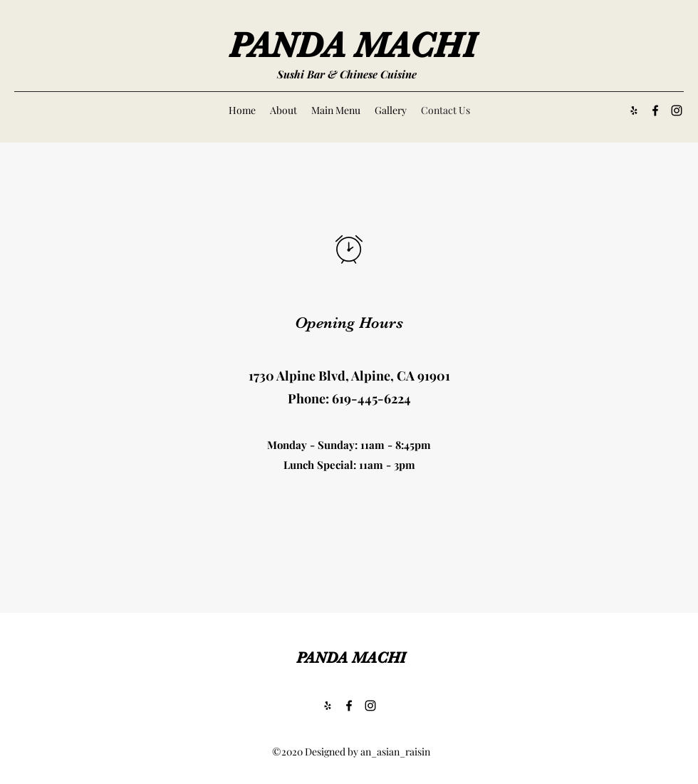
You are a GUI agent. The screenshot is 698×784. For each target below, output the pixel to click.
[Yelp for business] (634, 110)
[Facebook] (655, 110)
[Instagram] (677, 110)
